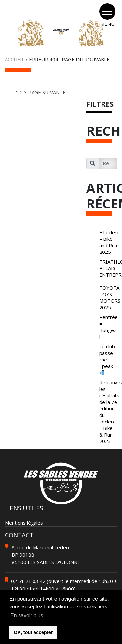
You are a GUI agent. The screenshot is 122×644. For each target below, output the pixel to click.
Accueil (15, 59)
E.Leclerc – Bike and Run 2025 (109, 242)
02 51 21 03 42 (28, 581)
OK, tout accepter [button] (33, 632)
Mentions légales (24, 523)
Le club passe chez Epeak (107, 359)
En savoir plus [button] (27, 615)
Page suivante (47, 92)
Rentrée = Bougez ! (108, 327)
